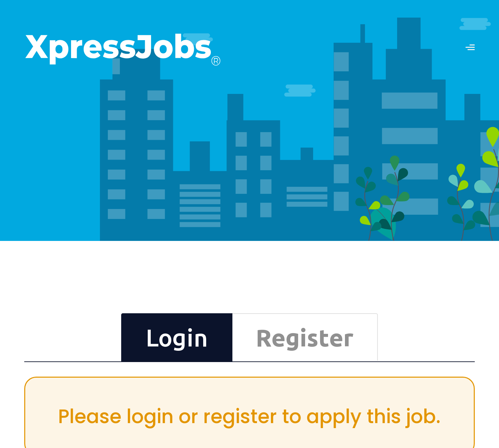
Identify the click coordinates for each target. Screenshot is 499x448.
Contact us (273, 19)
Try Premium (259, 373)
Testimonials (341, 347)
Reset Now (372, 184)
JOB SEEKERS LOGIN (449, 20)
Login (374, 206)
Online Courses (262, 360)
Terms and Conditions (432, 360)
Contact (418, 334)
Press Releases (426, 353)
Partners (419, 340)
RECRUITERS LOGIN (369, 20)
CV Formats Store (264, 353)
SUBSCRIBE (174, 382)
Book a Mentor (261, 367)
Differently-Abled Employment (442, 347)
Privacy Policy (424, 367)
